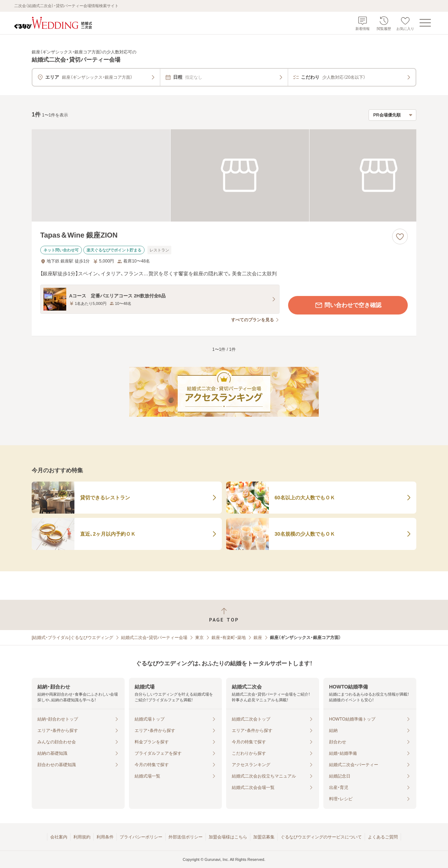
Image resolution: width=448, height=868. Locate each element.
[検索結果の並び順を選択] (392, 115)
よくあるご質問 (383, 837)
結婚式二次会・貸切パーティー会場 (154, 638)
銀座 (258, 638)
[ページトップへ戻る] (224, 615)
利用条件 (105, 837)
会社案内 (59, 837)
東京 (199, 638)
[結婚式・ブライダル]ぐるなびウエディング (72, 638)
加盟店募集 (264, 837)
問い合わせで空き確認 (348, 305)
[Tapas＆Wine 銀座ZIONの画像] (224, 175)
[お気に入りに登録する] (400, 237)
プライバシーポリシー (141, 837)
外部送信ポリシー (186, 837)
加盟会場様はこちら (228, 837)
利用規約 (82, 837)
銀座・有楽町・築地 (229, 638)
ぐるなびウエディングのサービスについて (321, 837)
